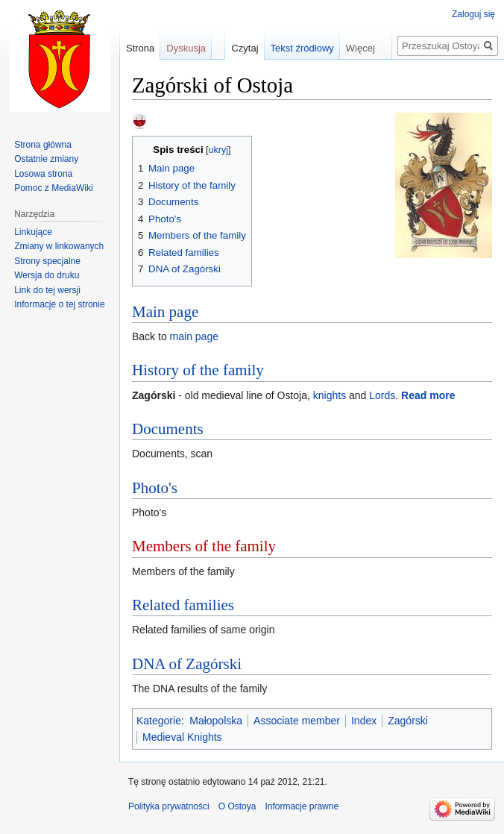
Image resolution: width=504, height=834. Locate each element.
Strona (140, 48)
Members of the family (204, 546)
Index (364, 721)
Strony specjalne (47, 261)
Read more (428, 395)
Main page (165, 312)
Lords (382, 395)
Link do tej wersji (47, 290)
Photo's (155, 488)
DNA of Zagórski (187, 664)
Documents (168, 429)
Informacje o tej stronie (59, 304)
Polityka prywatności (169, 806)
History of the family (198, 370)
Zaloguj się (473, 14)
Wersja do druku (47, 275)
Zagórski (408, 721)
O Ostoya (237, 806)
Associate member (297, 721)
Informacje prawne (302, 806)
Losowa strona (43, 174)
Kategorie (159, 721)
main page (194, 336)
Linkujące (33, 232)
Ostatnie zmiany (46, 159)
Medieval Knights (182, 737)
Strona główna (43, 145)
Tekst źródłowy (302, 48)
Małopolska (216, 721)
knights (330, 395)
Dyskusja (186, 48)
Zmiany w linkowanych (59, 246)
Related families (183, 605)
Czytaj (245, 48)
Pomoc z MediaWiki (53, 188)
